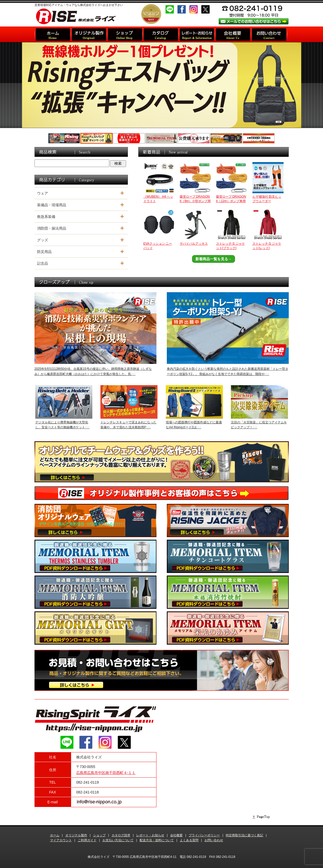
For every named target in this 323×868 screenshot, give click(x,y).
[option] (162, 85)
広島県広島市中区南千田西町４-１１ (106, 773)
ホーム (55, 835)
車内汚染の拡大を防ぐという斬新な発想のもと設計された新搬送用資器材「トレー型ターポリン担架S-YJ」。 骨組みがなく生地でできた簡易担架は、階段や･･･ (228, 371)
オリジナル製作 (76, 835)
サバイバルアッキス (194, 244)
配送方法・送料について (157, 840)
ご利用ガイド (87, 840)
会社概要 (176, 835)
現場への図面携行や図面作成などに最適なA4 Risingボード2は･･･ (194, 425)
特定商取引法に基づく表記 (244, 835)
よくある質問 (189, 840)
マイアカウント (61, 840)
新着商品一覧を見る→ (214, 259)
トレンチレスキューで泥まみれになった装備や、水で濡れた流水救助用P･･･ (128, 425)
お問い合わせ (214, 840)
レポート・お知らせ (150, 835)
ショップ (99, 835)
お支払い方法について (118, 840)
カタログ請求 (121, 835)
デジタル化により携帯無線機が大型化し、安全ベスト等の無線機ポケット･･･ (63, 425)
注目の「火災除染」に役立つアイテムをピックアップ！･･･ (259, 425)
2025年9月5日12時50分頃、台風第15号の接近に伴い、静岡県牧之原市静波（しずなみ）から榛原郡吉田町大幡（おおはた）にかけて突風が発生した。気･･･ (93, 371)
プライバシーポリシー (204, 835)
